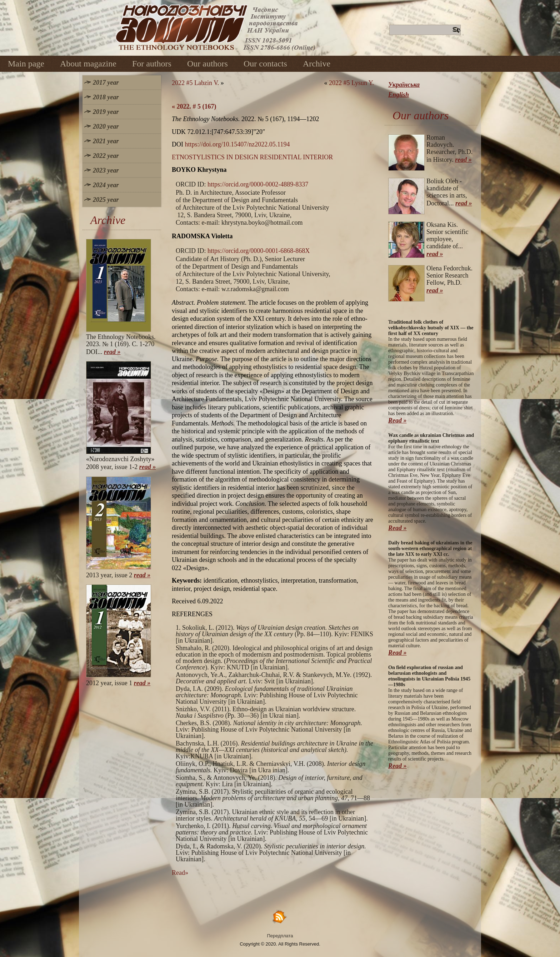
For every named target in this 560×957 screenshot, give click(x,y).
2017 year (106, 83)
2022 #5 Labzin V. (195, 83)
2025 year (106, 200)
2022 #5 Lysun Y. (351, 83)
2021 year (106, 141)
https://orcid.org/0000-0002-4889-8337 (258, 184)
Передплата (280, 936)
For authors (152, 64)
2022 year (106, 156)
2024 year (106, 185)
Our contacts (265, 64)
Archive (317, 64)
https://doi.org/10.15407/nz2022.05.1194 (237, 144)
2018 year (106, 97)
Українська (404, 85)
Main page (26, 64)
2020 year (106, 126)
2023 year (106, 170)
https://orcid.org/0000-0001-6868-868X (259, 251)
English (399, 95)
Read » (397, 420)
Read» (180, 873)
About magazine (88, 64)
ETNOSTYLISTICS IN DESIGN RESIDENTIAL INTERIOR (252, 157)
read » (112, 352)
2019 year (106, 112)
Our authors (207, 64)
